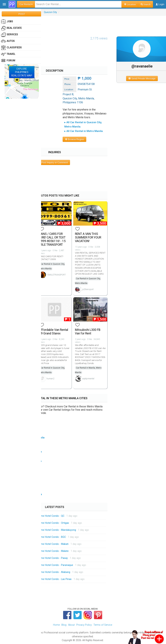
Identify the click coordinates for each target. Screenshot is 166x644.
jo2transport (88, 289)
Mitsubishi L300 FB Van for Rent (88, 332)
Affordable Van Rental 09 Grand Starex (54, 332)
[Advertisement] (83, 23)
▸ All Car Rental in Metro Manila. (84, 131)
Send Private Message (142, 78)
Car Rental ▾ (26, 4)
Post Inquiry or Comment (55, 162)
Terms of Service (103, 625)
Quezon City (50, 12)
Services (9, 35)
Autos (8, 41)
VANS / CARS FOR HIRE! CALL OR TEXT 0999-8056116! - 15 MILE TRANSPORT (52, 239)
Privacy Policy (84, 625)
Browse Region (74, 139)
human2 (50, 379)
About (71, 625)
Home (56, 625)
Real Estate (11, 28)
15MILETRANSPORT (56, 275)
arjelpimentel (88, 379)
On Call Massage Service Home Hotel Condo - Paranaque (41, 565)
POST (22, 14)
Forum (8, 61)
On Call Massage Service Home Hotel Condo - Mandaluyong (43, 530)
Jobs (7, 22)
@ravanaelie (142, 66)
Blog (64, 625)
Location (130, 4)
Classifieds (11, 48)
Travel (8, 54)
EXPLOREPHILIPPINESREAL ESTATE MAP (22, 72)
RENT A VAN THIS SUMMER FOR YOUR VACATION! (88, 237)
